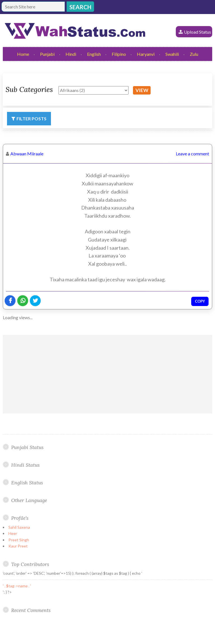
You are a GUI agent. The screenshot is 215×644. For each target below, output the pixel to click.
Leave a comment (192, 154)
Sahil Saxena (19, 527)
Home (23, 54)
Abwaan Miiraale (27, 154)
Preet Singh (19, 540)
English (94, 54)
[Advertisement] (107, 374)
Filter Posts (31, 119)
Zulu (194, 54)
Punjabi (47, 54)
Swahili (172, 54)
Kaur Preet (18, 546)
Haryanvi (146, 54)
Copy (200, 301)
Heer (13, 533)
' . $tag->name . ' (17, 586)
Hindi (71, 54)
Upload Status (198, 32)
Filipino (119, 54)
